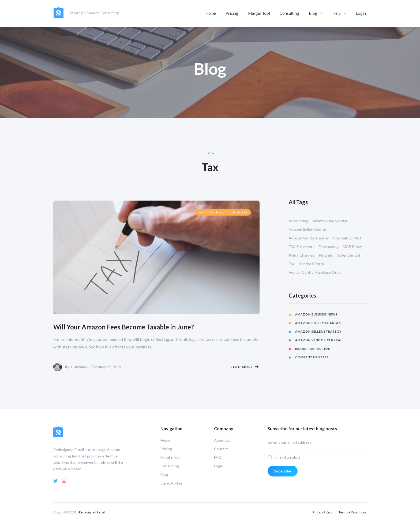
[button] (316, 12)
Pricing (232, 12)
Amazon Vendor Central (314, 238)
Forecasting (333, 247)
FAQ (218, 457)
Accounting (303, 221)
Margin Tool (259, 12)
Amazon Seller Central (312, 229)
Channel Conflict (352, 238)
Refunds (331, 255)
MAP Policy (357, 247)
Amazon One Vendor (335, 221)
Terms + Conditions (353, 512)
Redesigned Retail (92, 512)
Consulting (289, 12)
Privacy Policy (322, 512)
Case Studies (172, 483)
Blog (164, 474)
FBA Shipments (306, 247)
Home (211, 12)
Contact (221, 449)
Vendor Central (317, 264)
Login (361, 12)
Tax (297, 264)
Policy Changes (306, 255)
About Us (222, 440)
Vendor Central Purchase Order (320, 272)
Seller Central (353, 255)
